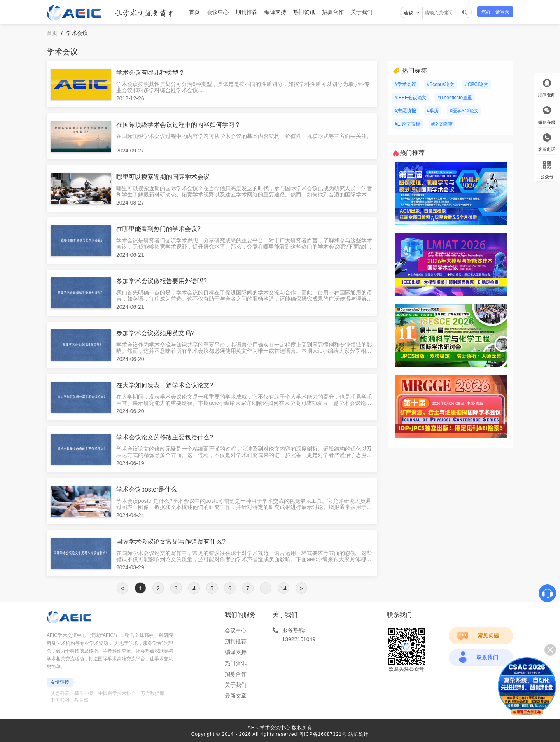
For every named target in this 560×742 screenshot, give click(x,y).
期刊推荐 (247, 12)
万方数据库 (152, 693)
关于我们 (362, 12)
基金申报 (84, 693)
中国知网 (60, 700)
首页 (194, 12)
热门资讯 (304, 12)
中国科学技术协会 (117, 693)
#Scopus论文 (441, 84)
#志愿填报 (405, 111)
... (266, 588)
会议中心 (218, 12)
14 (283, 588)
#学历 (433, 111)
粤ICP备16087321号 (323, 734)
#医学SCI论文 (464, 111)
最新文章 (236, 696)
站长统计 (359, 734)
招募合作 (333, 12)
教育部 (81, 700)
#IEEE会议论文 (411, 98)
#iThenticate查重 (455, 98)
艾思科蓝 (60, 693)
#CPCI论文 (477, 84)
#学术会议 (405, 84)
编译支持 (275, 12)
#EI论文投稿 (408, 124)
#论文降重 (442, 124)
